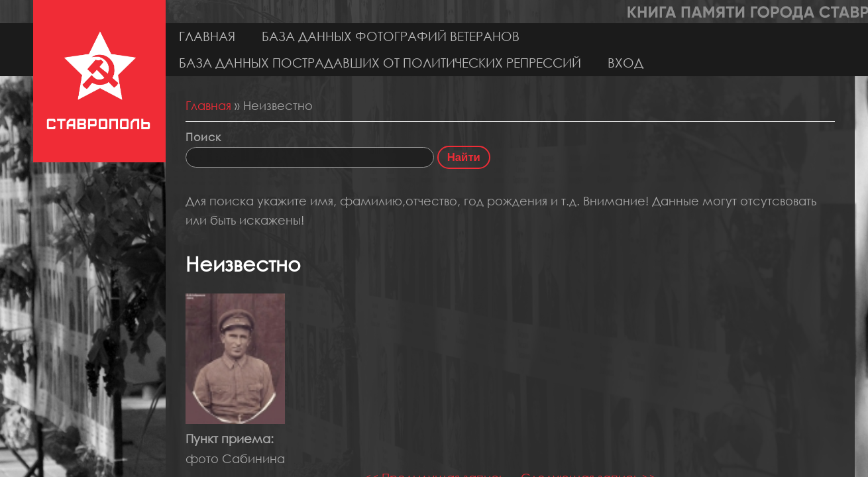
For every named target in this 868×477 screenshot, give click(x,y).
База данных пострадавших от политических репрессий (380, 63)
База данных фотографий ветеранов (391, 36)
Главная (207, 36)
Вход (625, 63)
